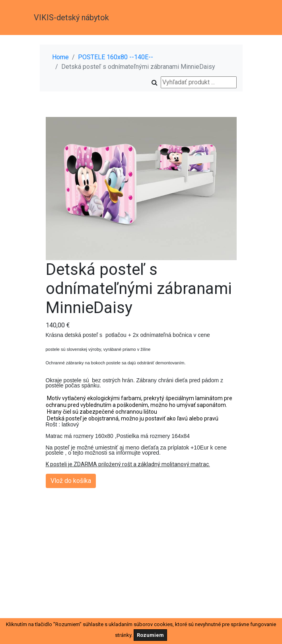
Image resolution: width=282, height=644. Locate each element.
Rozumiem (150, 635)
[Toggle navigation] (237, 18)
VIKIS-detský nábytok (71, 18)
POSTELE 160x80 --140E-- (116, 57)
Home (60, 57)
